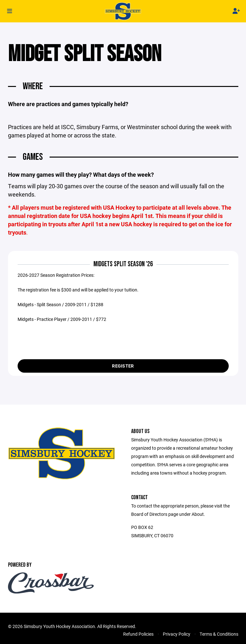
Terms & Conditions (219, 636)
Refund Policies (138, 636)
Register (123, 368)
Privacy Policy (177, 636)
